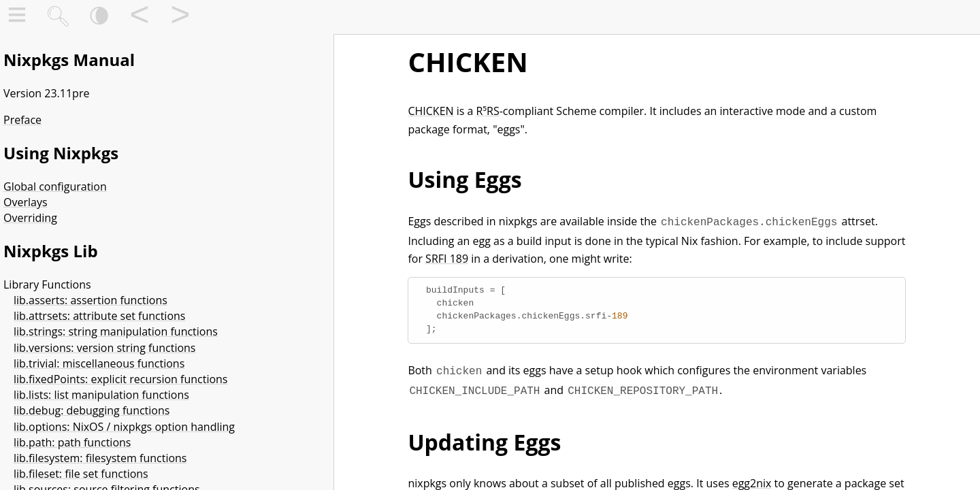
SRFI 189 (447, 257)
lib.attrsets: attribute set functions (99, 316)
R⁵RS (488, 111)
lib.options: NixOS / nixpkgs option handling (124, 427)
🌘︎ (99, 17)
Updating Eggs (484, 438)
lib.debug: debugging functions (92, 410)
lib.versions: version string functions (104, 348)
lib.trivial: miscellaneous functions (99, 363)
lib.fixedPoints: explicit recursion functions (121, 379)
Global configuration (55, 186)
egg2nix (752, 479)
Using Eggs (464, 179)
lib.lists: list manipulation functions (101, 395)
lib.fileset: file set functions (81, 474)
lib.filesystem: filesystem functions (100, 458)
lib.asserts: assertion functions (91, 300)
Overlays (26, 202)
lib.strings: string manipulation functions (116, 331)
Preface (22, 120)
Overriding (30, 218)
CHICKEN (468, 62)
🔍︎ (58, 17)
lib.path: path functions (72, 442)
